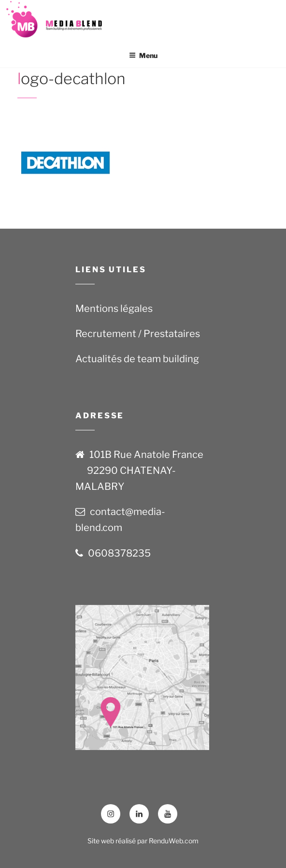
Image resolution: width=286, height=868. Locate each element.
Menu (143, 55)
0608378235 (119, 553)
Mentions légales (114, 309)
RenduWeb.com (174, 841)
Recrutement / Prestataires (138, 334)
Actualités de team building (137, 359)
